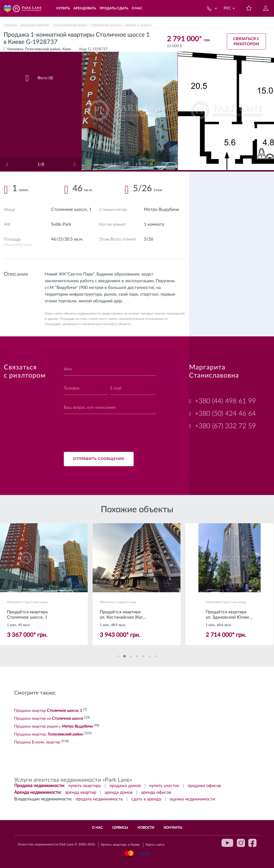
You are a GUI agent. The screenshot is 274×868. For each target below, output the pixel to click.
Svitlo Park (61, 224)
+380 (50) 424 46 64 (225, 414)
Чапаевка (15, 49)
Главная (10, 25)
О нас (97, 828)
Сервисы (120, 828)
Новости (146, 828)
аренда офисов (156, 793)
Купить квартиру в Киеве (120, 845)
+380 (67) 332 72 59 (225, 426)
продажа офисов (204, 786)
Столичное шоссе (106, 25)
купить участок (164, 786)
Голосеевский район (70, 25)
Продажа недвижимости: (39, 786)
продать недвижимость (99, 799)
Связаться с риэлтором (246, 41)
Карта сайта (155, 845)
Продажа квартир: (49, 734)
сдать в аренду (146, 799)
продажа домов (125, 786)
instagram (241, 843)
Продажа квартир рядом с (53, 726)
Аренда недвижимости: (38, 793)
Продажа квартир (35, 25)
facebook (252, 843)
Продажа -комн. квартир (37, 742)
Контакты (173, 828)
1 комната (154, 224)
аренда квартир (81, 793)
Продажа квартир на (49, 719)
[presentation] (100, 430)
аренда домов (119, 793)
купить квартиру (85, 786)
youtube (227, 843)
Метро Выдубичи (161, 210)
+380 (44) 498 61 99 (225, 401)
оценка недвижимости (192, 799)
